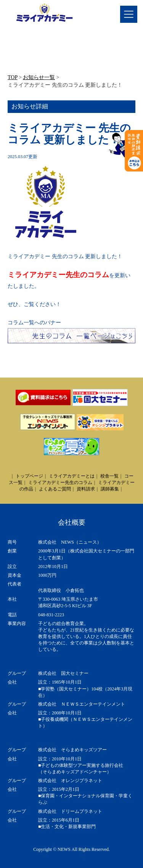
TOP (13, 77)
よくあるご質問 (55, 489)
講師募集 (110, 489)
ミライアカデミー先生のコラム (58, 275)
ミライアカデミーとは (72, 476)
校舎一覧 (109, 476)
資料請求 (86, 489)
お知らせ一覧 (39, 77)
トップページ (29, 476)
